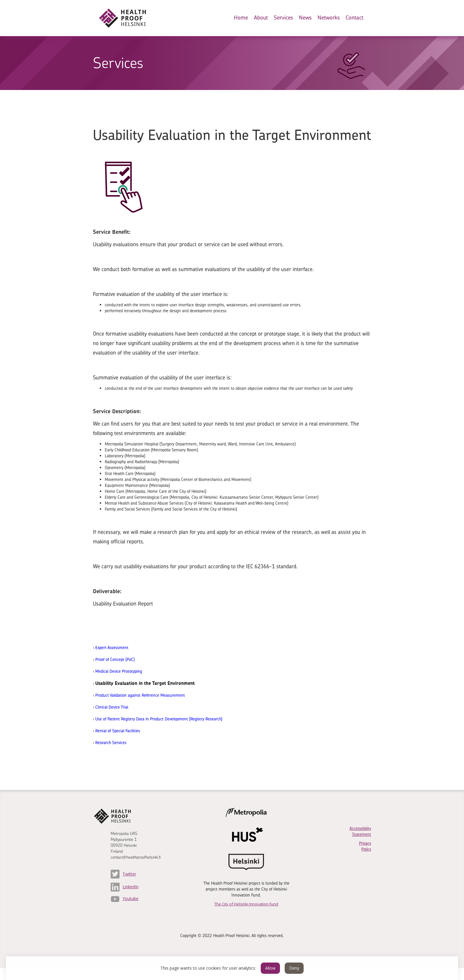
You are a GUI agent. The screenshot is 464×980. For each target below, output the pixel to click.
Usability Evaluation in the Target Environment (145, 683)
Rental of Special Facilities (118, 731)
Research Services (111, 742)
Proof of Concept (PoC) (115, 659)
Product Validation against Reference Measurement (140, 695)
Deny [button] (294, 968)
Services (283, 17)
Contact (355, 17)
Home (241, 17)
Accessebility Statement (360, 831)
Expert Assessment (112, 647)
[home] (127, 18)
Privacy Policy (365, 846)
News (305, 17)
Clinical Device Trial (112, 707)
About (261, 17)
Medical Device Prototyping (119, 671)
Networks (329, 17)
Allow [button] (270, 968)
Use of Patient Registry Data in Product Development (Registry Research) (159, 719)
